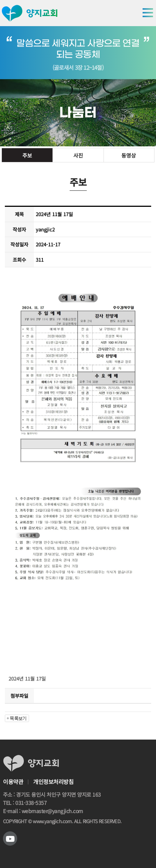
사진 (78, 155)
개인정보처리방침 (53, 782)
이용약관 (13, 782)
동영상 (129, 155)
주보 (27, 155)
